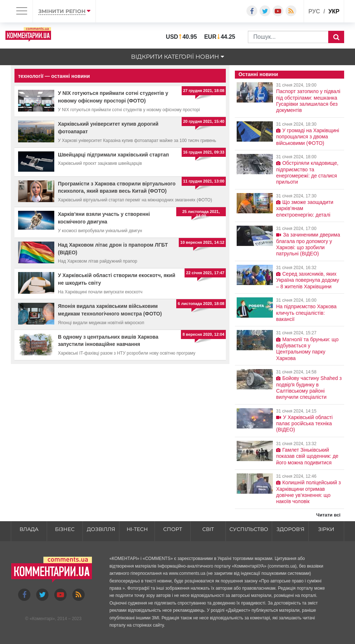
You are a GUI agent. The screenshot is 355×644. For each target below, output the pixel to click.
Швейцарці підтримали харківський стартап (113, 155)
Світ (208, 529)
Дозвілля (101, 529)
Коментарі (42, 619)
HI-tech (137, 529)
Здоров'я (290, 529)
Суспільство (249, 529)
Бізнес (65, 529)
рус (314, 11)
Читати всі (328, 515)
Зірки (326, 529)
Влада (29, 529)
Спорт (173, 529)
